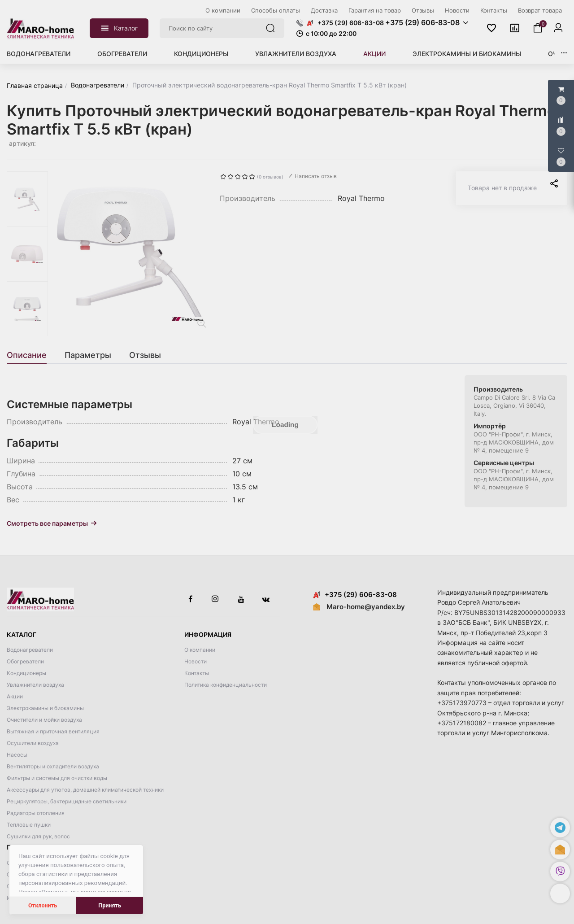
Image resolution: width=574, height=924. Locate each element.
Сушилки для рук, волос (38, 836)
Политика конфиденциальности (226, 685)
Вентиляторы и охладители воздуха (53, 766)
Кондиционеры (201, 54)
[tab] (31, 355)
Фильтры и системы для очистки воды (57, 778)
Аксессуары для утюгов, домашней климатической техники (85, 790)
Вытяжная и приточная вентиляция (53, 731)
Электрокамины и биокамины (467, 54)
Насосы (17, 755)
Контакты (197, 673)
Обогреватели (122, 54)
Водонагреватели (39, 54)
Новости (196, 661)
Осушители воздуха (33, 743)
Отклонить (43, 905)
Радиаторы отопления (36, 813)
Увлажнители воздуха (296, 54)
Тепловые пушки (29, 825)
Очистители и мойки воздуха (44, 720)
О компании (200, 650)
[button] (560, 893)
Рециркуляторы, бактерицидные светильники (67, 801)
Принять (110, 905)
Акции (374, 54)
